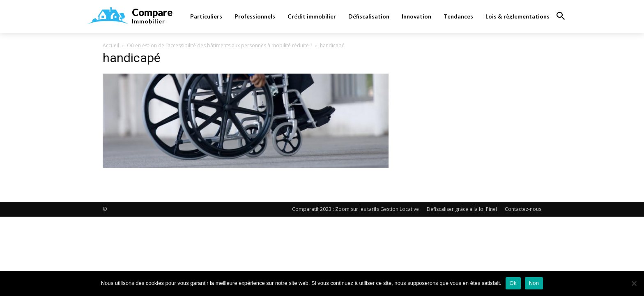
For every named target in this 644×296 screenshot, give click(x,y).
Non (534, 283)
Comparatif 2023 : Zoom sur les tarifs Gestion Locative (355, 209)
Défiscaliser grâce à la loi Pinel (462, 209)
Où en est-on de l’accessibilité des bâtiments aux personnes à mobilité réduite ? (220, 45)
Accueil (111, 45)
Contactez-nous (523, 209)
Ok (513, 283)
